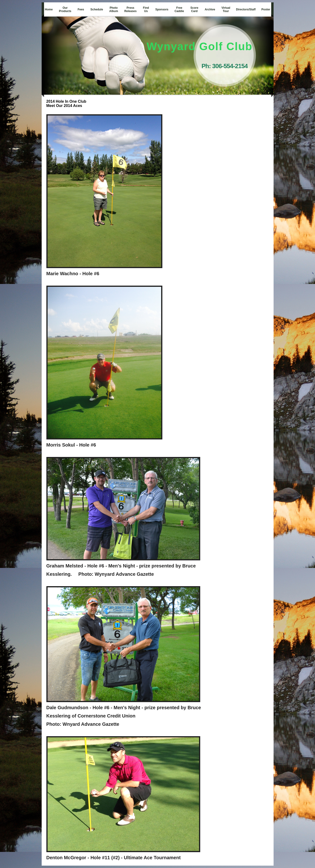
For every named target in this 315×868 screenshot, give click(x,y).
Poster (266, 9)
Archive (210, 9)
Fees (81, 9)
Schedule (97, 9)
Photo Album (114, 9)
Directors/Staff (246, 9)
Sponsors (162, 9)
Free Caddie (179, 9)
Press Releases (130, 9)
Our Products (65, 9)
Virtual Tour (226, 9)
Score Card (194, 9)
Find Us (146, 9)
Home (49, 9)
